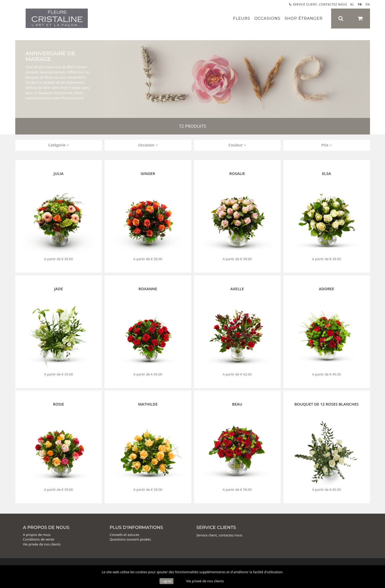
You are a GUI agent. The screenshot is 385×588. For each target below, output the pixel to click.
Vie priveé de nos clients (205, 581)
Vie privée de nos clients (42, 544)
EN (368, 4)
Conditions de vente (39, 539)
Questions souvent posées (130, 539)
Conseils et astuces (125, 535)
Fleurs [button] (242, 18)
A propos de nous (37, 535)
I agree (166, 581)
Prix (326, 145)
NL (352, 4)
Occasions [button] (267, 18)
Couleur (237, 145)
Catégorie (58, 145)
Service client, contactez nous (318, 4)
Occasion (148, 145)
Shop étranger (304, 18)
